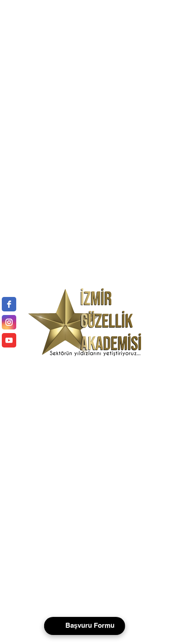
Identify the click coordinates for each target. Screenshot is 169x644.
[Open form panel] (84, 626)
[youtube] (9, 340)
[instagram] (9, 322)
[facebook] (9, 304)
